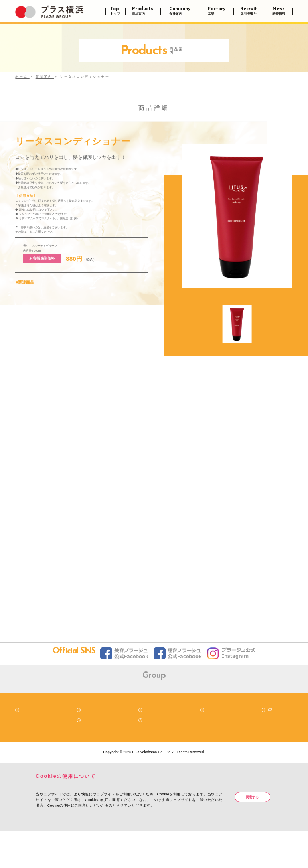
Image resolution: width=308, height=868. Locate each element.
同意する (253, 834)
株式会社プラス (127, 714)
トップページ (32, 746)
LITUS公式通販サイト (51, 259)
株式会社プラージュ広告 (237, 714)
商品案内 (90, 746)
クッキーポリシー (159, 756)
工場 (209, 746)
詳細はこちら (49, 854)
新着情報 (90, 756)
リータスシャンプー (31, 322)
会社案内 (152, 746)
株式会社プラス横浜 (181, 714)
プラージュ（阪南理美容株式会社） (71, 714)
